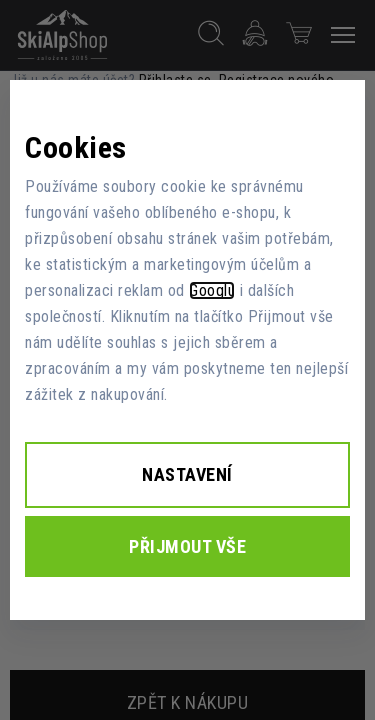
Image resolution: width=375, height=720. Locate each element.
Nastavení (187, 474)
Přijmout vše (187, 546)
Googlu (212, 290)
